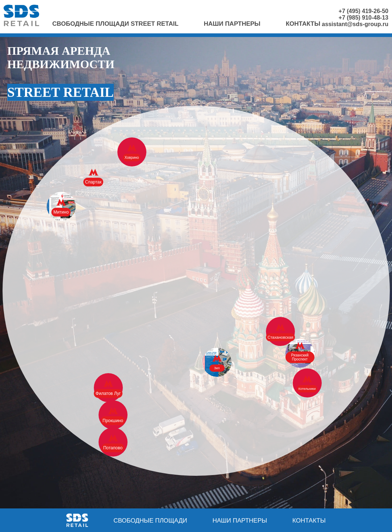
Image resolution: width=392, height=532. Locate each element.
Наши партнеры (232, 24)
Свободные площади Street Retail (115, 24)
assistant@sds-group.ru (355, 24)
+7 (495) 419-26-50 (364, 11)
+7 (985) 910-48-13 (364, 18)
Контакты (303, 24)
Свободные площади (150, 521)
